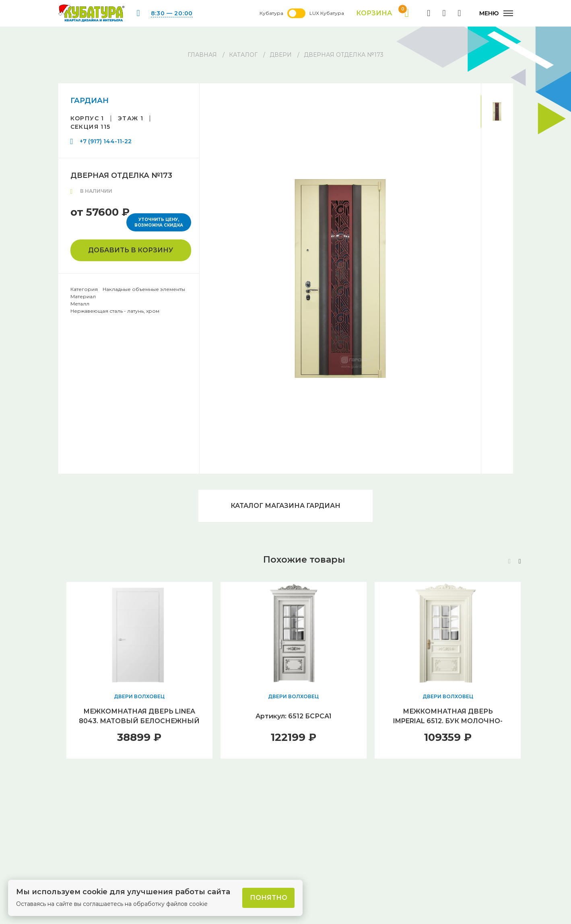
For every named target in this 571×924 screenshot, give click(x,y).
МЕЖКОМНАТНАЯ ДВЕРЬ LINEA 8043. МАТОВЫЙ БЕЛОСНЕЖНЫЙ (139, 716)
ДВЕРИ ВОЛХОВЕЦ (139, 696)
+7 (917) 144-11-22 (106, 141)
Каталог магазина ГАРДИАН (285, 506)
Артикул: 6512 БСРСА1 (294, 716)
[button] (520, 561)
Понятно (269, 898)
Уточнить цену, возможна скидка (159, 222)
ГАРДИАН (90, 101)
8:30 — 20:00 (172, 13)
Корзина (382, 13)
